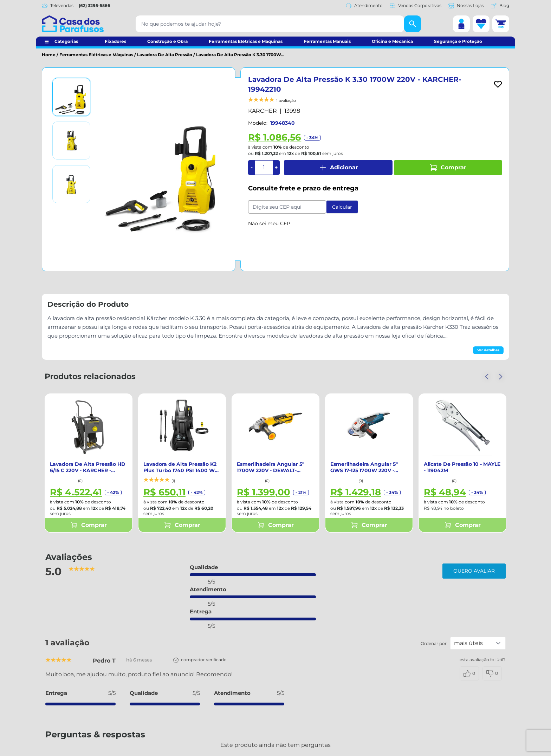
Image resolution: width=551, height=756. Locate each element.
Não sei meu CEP (269, 223)
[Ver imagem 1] (71, 97)
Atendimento (364, 6)
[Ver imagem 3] (71, 184)
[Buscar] (413, 24)
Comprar (448, 168)
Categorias (66, 41)
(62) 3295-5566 (95, 5)
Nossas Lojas (466, 6)
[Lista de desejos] (481, 24)
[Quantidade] (264, 168)
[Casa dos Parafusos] (73, 24)
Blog (500, 6)
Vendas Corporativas (416, 6)
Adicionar (338, 168)
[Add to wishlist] (498, 84)
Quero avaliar (474, 571)
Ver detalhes (488, 350)
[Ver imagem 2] (71, 141)
